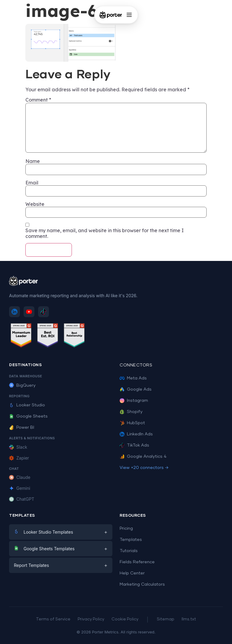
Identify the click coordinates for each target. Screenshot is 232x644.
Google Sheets (28, 416)
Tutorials (129, 551)
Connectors (136, 365)
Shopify (131, 412)
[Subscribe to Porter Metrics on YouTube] (29, 312)
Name (33, 161)
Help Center (132, 573)
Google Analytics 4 (143, 457)
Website (35, 204)
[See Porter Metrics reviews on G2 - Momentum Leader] (21, 336)
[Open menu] (129, 15)
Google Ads (136, 389)
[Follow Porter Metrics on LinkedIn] (14, 312)
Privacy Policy (91, 619)
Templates (131, 540)
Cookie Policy (125, 619)
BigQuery (22, 385)
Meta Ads (133, 378)
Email (32, 183)
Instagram (134, 401)
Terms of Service (53, 619)
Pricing (126, 529)
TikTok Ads (134, 445)
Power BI (22, 428)
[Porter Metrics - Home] (111, 15)
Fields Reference (137, 562)
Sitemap (166, 619)
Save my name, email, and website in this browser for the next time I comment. (105, 233)
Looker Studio (27, 405)
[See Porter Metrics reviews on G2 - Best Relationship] (74, 336)
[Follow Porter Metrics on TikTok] (43, 312)
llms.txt (189, 619)
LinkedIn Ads (136, 434)
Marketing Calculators (142, 584)
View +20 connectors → (144, 468)
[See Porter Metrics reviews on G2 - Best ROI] (48, 336)
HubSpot (132, 423)
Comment (38, 100)
